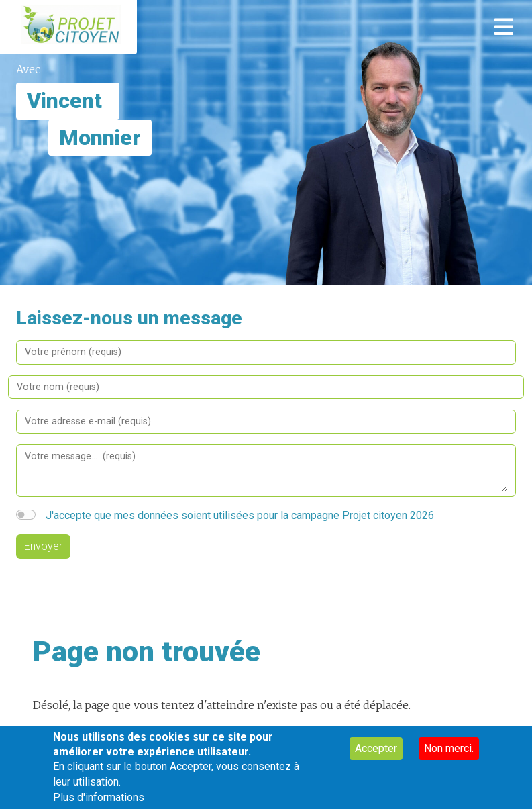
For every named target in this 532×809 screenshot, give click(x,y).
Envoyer (43, 546)
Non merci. (449, 755)
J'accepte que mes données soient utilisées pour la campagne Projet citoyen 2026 (240, 515)
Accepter (376, 755)
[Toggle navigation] (504, 27)
